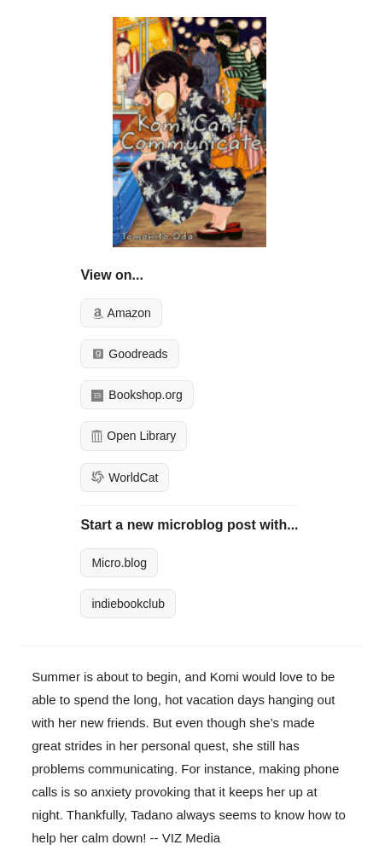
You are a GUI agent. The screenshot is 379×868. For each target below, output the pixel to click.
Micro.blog (119, 563)
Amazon (121, 313)
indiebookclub (128, 604)
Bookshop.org (137, 395)
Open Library (134, 436)
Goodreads (129, 354)
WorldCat (125, 477)
